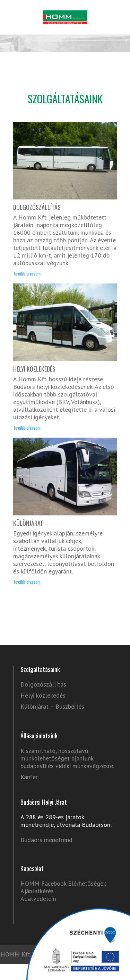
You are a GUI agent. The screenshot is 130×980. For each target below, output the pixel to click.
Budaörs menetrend (46, 840)
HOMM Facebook (43, 883)
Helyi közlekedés (43, 696)
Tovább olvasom (27, 274)
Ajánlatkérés (37, 891)
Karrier (29, 777)
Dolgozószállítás (43, 684)
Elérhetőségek (87, 883)
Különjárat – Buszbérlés (52, 707)
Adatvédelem (38, 899)
